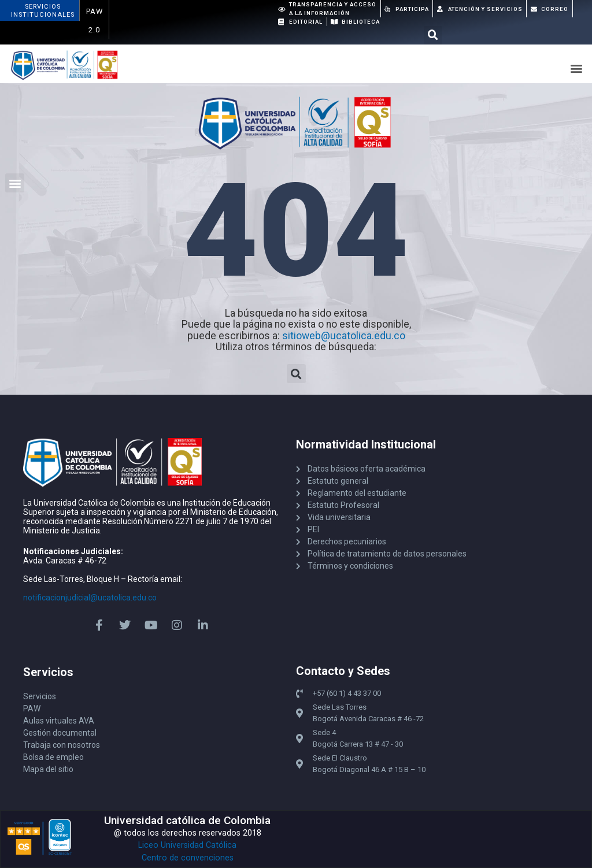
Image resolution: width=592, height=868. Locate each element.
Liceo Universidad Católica (187, 845)
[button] (433, 35)
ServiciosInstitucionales (43, 11)
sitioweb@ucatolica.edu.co (344, 336)
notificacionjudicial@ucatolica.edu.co (90, 598)
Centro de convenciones (188, 858)
